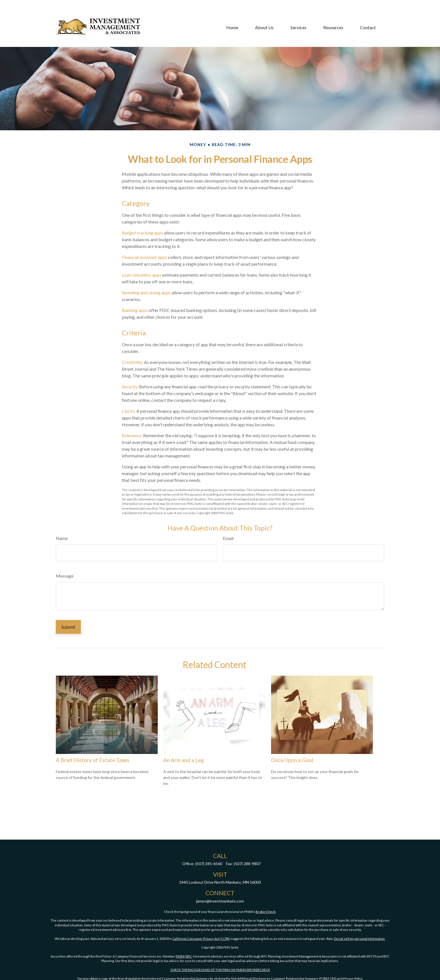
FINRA (180, 956)
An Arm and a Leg (184, 760)
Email (228, 538)
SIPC (189, 956)
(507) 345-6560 (209, 864)
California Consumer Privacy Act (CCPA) (201, 939)
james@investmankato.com (220, 901)
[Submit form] (68, 627)
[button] (232, 12)
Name (62, 538)
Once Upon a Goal (292, 760)
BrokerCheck (266, 912)
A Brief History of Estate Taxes (93, 760)
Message (65, 576)
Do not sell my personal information (359, 939)
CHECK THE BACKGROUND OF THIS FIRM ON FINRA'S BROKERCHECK (220, 970)
